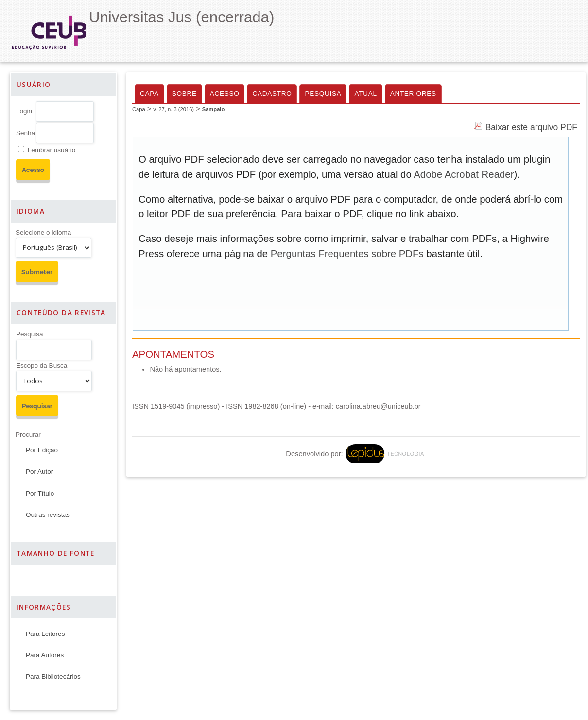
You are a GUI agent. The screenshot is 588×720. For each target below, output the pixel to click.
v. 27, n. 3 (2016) (173, 109)
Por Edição (42, 450)
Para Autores (45, 655)
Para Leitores (45, 634)
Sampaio (214, 109)
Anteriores (413, 94)
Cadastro (272, 94)
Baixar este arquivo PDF (531, 127)
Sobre (184, 94)
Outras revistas (48, 515)
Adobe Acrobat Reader (464, 174)
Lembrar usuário (52, 150)
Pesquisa (30, 334)
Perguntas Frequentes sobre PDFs (347, 254)
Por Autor (39, 471)
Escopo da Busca (42, 366)
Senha (26, 133)
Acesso (225, 94)
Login (24, 111)
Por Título (40, 493)
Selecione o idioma (43, 232)
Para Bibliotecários (53, 677)
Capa (149, 94)
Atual (365, 94)
